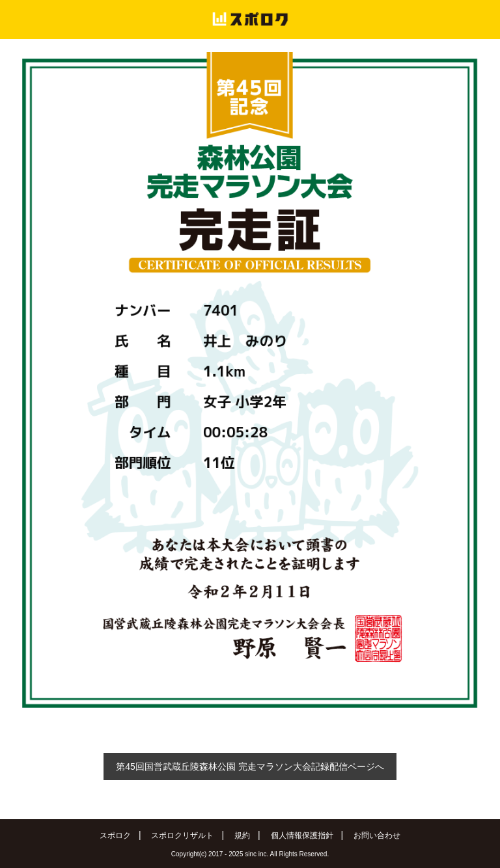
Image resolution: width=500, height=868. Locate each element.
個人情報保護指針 (302, 835)
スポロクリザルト (182, 835)
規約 (242, 835)
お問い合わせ (377, 835)
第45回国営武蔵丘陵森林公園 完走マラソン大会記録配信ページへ (250, 766)
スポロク (115, 835)
